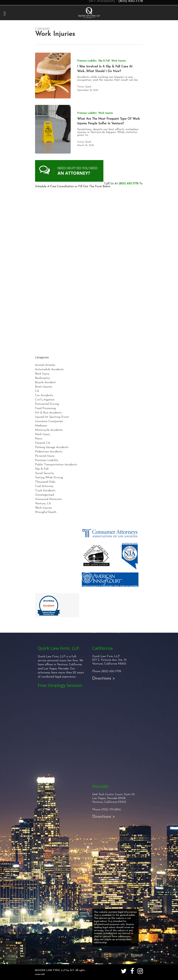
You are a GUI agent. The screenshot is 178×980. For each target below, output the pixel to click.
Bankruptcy (43, 378)
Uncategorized (44, 495)
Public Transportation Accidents (56, 465)
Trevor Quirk (84, 87)
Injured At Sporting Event (52, 417)
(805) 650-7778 (129, 184)
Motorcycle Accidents (49, 430)
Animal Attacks (45, 365)
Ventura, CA (43, 504)
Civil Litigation (45, 400)
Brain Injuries (44, 387)
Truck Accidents (45, 491)
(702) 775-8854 (111, 810)
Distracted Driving (47, 404)
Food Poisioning (45, 408)
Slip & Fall (104, 61)
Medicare (41, 426)
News (39, 439)
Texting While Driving (49, 478)
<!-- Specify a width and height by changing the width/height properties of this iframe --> (89, 271)
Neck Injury (43, 434)
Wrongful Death (46, 512)
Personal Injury (45, 456)
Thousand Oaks (45, 482)
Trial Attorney (44, 486)
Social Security (44, 473)
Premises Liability (87, 61)
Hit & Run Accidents (48, 413)
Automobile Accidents (49, 370)
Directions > (104, 678)
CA (37, 391)
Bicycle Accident (45, 382)
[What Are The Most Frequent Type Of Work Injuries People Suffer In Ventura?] (53, 129)
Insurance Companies (49, 421)
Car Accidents (44, 395)
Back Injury (42, 374)
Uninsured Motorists (48, 499)
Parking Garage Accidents (52, 447)
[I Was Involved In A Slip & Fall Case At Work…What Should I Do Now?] (53, 76)
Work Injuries (119, 61)
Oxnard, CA (43, 443)
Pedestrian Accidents (49, 452)
